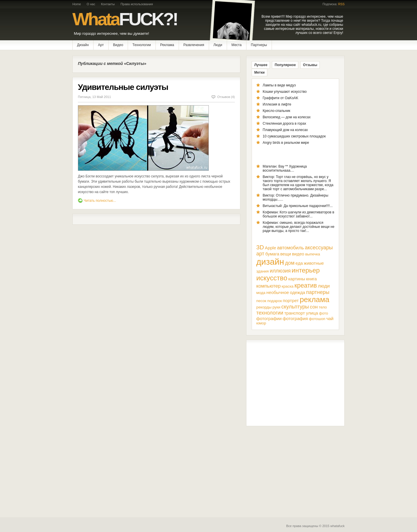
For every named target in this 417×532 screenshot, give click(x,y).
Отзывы (310, 65)
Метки (259, 72)
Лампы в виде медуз (279, 85)
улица (312, 313)
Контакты (108, 4)
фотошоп (317, 319)
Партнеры (259, 45)
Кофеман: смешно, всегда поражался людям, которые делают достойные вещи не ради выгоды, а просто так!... (299, 227)
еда (299, 263)
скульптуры (295, 307)
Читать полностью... (100, 201)
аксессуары (319, 248)
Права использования (137, 4)
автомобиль (291, 248)
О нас (91, 4)
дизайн (270, 262)
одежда (298, 292)
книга (311, 279)
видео (298, 254)
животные (314, 263)
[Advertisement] (295, 383)
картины (297, 279)
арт (260, 254)
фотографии (269, 318)
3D (260, 247)
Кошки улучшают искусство (285, 92)
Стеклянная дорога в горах (284, 124)
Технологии (142, 45)
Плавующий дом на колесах (285, 130)
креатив (306, 286)
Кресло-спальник (276, 111)
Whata (125, 19)
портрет (291, 301)
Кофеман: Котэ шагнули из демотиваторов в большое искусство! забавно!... (298, 214)
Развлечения (194, 45)
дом (290, 263)
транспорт (295, 313)
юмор (261, 323)
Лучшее (261, 65)
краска (288, 286)
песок (261, 301)
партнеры (318, 292)
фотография (295, 318)
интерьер (306, 270)
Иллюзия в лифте (277, 104)
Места (236, 45)
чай (330, 318)
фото (323, 313)
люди (324, 286)
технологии (270, 313)
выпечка (313, 254)
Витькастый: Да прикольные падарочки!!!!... (298, 206)
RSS (341, 4)
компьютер (268, 286)
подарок (275, 301)
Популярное (285, 65)
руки (276, 307)
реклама (314, 299)
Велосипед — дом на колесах (287, 117)
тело (323, 307)
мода (261, 293)
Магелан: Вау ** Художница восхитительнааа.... (285, 168)
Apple (271, 248)
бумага (272, 254)
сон (314, 307)
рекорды (264, 307)
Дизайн (83, 45)
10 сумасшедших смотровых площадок (294, 136)
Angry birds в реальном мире (286, 143)
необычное (278, 292)
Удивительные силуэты (123, 87)
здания (263, 271)
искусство (272, 278)
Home (77, 4)
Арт (101, 45)
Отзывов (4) (226, 97)
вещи (286, 254)
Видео (118, 45)
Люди (218, 45)
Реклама (167, 45)
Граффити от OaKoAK (280, 98)
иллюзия (280, 271)
